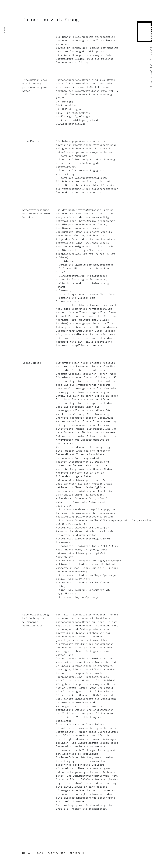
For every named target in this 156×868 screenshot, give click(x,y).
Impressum (77, 853)
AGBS (40, 853)
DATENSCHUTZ (57, 853)
